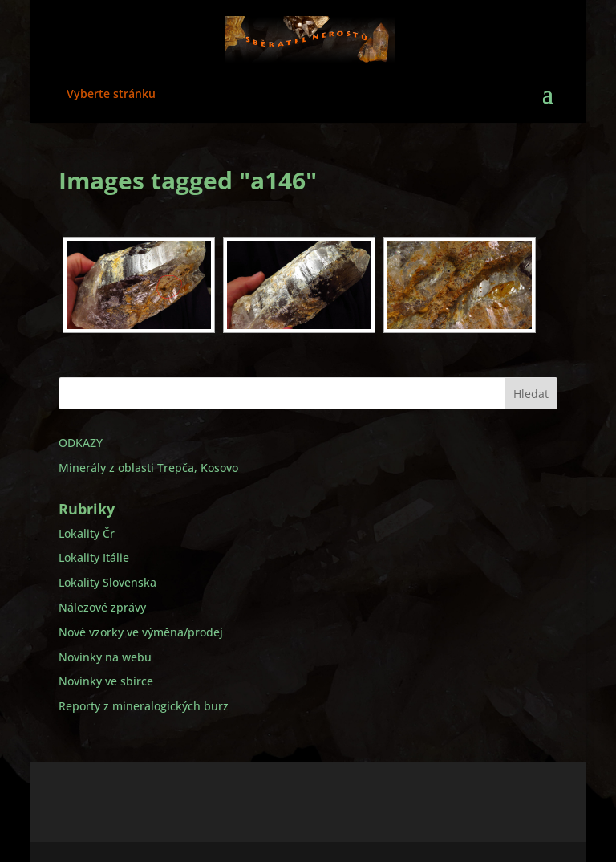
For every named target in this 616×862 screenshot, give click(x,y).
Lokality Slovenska (107, 582)
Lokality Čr (87, 533)
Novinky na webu (105, 657)
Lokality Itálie (94, 557)
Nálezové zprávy (102, 607)
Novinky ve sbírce (106, 681)
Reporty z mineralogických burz (144, 706)
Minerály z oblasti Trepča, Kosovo (148, 468)
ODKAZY (81, 443)
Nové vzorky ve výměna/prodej (141, 632)
